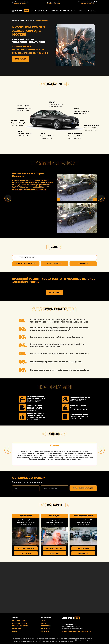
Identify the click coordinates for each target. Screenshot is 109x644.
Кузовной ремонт (20, 623)
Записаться (21, 59)
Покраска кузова (19, 620)
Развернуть (54, 292)
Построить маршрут (26, 548)
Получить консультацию (26, 264)
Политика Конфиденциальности (76, 631)
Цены (39, 11)
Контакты (91, 11)
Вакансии (82, 11)
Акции (52, 11)
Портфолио (61, 11)
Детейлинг (17, 628)
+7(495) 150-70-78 (20, 4)
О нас (45, 11)
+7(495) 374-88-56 (53, 4)
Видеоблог (71, 11)
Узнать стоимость (54, 264)
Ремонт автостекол (20, 625)
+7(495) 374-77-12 (87, 4)
